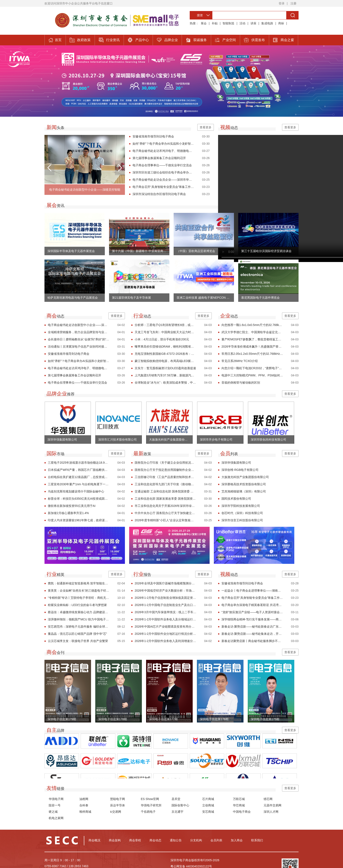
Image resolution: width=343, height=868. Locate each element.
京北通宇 (177, 812)
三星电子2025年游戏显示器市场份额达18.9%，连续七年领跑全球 (79, 463)
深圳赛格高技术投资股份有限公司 (244, 484)
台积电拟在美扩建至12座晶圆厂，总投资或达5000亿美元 (79, 477)
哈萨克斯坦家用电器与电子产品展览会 (73, 298)
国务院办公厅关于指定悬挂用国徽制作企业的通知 (165, 470)
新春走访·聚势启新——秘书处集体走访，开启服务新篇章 (252, 634)
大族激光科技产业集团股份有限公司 (245, 477)
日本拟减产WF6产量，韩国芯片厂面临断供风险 (79, 470)
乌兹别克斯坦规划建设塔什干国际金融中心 (76, 491)
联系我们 (257, 840)
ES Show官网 (150, 799)
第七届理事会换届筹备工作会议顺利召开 (159, 158)
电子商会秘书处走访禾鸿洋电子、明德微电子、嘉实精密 (163, 151)
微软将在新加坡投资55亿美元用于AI (72, 506)
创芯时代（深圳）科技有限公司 (242, 513)
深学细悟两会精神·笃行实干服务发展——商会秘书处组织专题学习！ (252, 619)
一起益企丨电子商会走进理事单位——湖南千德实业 (252, 591)
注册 (293, 3)
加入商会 (237, 840)
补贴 (215, 23)
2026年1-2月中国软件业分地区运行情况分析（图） (165, 634)
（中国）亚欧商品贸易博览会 (196, 251)
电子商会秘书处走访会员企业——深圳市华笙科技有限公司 (163, 180)
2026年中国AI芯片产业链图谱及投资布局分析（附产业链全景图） (165, 627)
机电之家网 (56, 818)
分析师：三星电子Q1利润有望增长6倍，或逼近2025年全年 (165, 325)
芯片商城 (208, 799)
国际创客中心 (180, 805)
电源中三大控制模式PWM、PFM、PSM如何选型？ (252, 375)
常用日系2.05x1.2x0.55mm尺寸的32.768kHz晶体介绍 (252, 354)
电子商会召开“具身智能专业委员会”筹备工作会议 (163, 187)
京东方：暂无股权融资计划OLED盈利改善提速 (165, 368)
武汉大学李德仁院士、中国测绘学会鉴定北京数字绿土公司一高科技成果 (252, 332)
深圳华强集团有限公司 (236, 463)
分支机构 (196, 840)
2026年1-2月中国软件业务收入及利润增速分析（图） (165, 641)
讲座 (253, 23)
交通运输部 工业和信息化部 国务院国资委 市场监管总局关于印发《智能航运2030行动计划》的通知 (165, 491)
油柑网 (84, 799)
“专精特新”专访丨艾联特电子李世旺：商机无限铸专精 (79, 598)
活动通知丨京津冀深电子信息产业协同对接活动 (79, 347)
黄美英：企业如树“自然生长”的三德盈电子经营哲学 (79, 591)
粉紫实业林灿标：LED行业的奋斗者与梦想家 (77, 605)
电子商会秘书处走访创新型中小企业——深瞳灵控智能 (85, 190)
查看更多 (206, 127)
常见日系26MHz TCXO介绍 (240, 361)
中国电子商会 (242, 812)
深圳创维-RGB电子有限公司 (240, 470)
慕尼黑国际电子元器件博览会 (260, 298)
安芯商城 (208, 812)
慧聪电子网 (118, 799)
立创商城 (208, 805)
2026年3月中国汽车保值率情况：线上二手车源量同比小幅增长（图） (165, 612)
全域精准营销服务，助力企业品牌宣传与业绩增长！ (79, 332)
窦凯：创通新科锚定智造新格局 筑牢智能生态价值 (79, 583)
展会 (204, 23)
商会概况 (94, 840)
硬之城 (53, 812)
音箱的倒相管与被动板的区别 (241, 383)
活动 (242, 23)
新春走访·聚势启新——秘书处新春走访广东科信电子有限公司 (252, 627)
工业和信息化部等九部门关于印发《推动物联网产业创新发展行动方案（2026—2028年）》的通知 (165, 484)
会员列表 (216, 840)
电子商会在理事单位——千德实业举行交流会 (162, 165)
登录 (282, 3)
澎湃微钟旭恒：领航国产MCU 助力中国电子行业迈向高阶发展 (79, 619)
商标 (281, 23)
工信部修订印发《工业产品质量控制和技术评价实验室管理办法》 (165, 477)
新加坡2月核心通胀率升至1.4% (68, 513)
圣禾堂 (176, 799)
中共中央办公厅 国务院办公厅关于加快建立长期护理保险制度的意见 (165, 513)
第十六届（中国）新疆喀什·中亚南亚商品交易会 (139, 251)
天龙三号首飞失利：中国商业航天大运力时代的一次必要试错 (165, 332)
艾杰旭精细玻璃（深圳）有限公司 (244, 491)
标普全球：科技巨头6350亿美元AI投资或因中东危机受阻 (79, 499)
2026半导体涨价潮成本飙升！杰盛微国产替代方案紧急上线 (252, 347)
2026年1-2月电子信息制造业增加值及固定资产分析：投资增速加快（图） (165, 598)
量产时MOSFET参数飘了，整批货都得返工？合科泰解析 (252, 339)
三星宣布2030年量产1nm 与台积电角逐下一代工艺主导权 (79, 484)
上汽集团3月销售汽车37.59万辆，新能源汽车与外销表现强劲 (165, 375)
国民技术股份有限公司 (236, 499)
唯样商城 (85, 812)
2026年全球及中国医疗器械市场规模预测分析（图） (165, 583)
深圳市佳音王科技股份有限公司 (242, 520)
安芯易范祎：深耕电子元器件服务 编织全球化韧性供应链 (79, 627)
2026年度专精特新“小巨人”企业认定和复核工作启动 (165, 520)
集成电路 (267, 23)
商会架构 (115, 840)
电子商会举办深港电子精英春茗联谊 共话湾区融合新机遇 (252, 605)
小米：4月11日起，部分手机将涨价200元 (162, 339)
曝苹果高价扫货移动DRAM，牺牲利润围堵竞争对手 (165, 347)
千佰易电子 (148, 812)
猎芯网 (268, 799)
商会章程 (135, 840)
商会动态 (155, 840)
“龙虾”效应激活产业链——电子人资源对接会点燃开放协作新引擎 (252, 612)
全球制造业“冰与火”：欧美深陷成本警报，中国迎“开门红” (165, 383)
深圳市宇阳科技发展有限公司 (241, 506)
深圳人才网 (271, 812)
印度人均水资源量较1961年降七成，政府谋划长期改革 (79, 520)
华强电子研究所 (151, 805)
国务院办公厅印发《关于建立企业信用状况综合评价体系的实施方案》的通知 (165, 463)
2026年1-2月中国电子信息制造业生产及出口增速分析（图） (165, 605)
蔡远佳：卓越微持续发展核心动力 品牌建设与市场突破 (79, 612)
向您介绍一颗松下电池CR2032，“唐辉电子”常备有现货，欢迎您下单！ (252, 368)
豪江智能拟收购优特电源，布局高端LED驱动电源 (165, 361)
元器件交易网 (272, 805)
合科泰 (84, 805)
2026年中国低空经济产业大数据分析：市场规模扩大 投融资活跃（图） (165, 591)
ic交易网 (116, 812)
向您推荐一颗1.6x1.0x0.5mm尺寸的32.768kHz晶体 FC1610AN (252, 325)
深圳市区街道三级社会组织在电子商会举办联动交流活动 (163, 172)
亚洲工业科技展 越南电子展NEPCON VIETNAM (204, 298)
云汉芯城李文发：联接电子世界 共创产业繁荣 (78, 641)
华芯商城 (239, 805)
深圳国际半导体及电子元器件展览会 (71, 251)
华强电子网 (56, 799)
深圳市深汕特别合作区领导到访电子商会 (159, 194)
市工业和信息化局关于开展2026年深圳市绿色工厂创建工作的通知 (165, 506)
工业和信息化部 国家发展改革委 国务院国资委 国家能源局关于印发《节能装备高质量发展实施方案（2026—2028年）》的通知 (165, 499)
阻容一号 (55, 805)
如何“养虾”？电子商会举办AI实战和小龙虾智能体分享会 (163, 144)
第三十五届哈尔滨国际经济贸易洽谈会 (266, 251)
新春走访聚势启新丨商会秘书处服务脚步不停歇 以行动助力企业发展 (252, 641)
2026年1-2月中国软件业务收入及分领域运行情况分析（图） (165, 619)
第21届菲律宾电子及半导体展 (131, 298)
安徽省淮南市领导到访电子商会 (153, 136)
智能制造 (228, 23)
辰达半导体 (118, 805)
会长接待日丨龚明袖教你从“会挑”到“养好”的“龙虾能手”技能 (79, 339)
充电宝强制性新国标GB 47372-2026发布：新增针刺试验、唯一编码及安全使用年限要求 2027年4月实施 (165, 354)
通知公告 (176, 840)
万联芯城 (239, 799)
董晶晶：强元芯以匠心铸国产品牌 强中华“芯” (77, 634)
